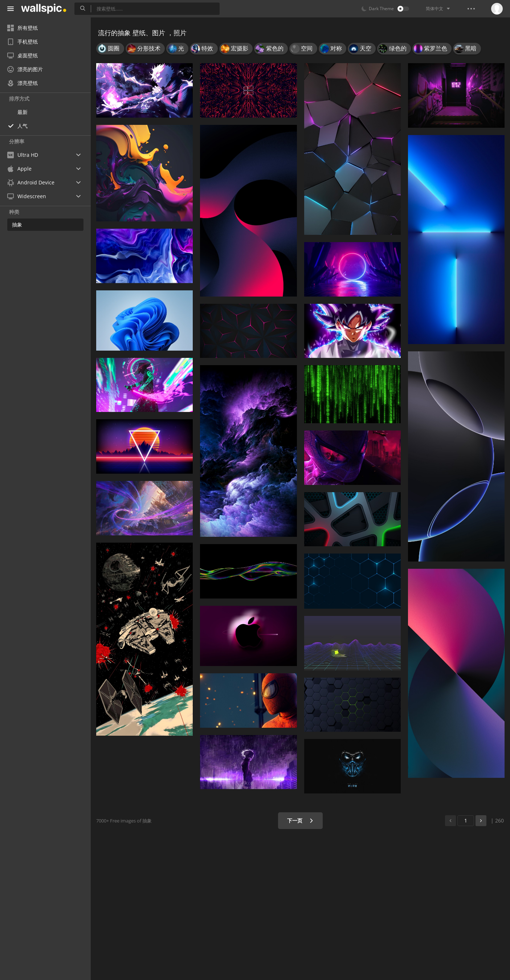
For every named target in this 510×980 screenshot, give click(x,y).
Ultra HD (23, 155)
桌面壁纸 (23, 55)
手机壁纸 (23, 42)
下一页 (300, 820)
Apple (19, 169)
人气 (23, 126)
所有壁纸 (23, 28)
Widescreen (27, 196)
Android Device (31, 183)
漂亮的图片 (25, 69)
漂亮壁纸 (23, 83)
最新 (23, 112)
